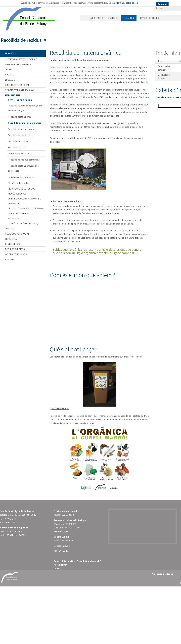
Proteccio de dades (162, 574)
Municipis (113, 18)
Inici (83, 18)
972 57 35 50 (14, 515)
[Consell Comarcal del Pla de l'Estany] (28, 17)
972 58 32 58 (68, 515)
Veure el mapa (61, 531)
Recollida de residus (21, 40)
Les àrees (129, 18)
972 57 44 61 (68, 540)
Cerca (178, 97)
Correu (57, 569)
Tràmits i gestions (149, 18)
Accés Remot (60, 565)
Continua (162, 4)
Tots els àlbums (164, 97)
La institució (96, 18)
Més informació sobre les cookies (127, 3)
